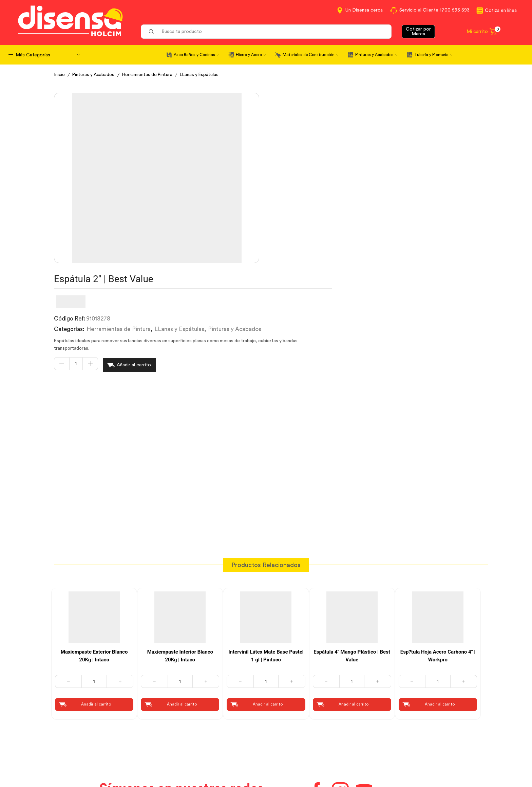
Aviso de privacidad (187, 746)
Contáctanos (288, 721)
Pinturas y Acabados (376, 55)
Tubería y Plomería (433, 55)
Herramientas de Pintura (151, 75)
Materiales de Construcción (310, 55)
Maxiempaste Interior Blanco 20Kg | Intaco (180, 537)
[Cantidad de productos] (250, 184)
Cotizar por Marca (418, 32)
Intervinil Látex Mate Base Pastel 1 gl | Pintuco (266, 537)
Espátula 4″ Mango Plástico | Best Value (352, 537)
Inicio (60, 75)
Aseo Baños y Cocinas (196, 55)
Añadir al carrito (308, 183)
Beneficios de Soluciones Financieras (317, 759)
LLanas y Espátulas (205, 75)
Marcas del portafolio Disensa (417, 733)
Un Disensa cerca (364, 10)
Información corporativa (411, 721)
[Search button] (151, 32)
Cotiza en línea (501, 11)
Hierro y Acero (251, 55)
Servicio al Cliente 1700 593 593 (434, 10)
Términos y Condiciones (193, 733)
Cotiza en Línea (182, 721)
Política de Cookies (187, 758)
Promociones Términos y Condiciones (427, 746)
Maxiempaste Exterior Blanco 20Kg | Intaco (94, 537)
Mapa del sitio (397, 758)
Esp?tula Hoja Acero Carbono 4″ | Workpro (438, 537)
